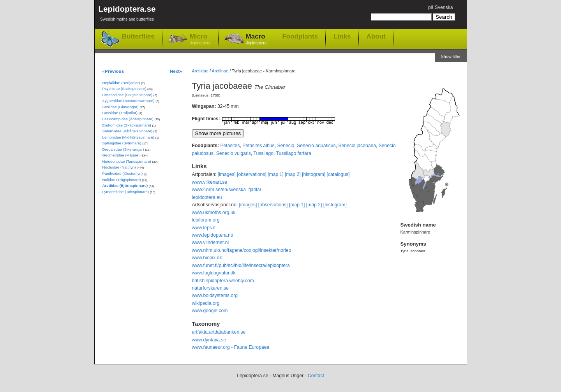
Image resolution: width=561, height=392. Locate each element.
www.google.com (210, 311)
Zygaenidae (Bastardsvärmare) (129, 101)
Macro (256, 40)
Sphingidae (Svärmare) (122, 143)
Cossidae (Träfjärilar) (120, 113)
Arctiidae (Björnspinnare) (125, 185)
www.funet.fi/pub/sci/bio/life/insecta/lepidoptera (241, 265)
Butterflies (138, 36)
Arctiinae (220, 71)
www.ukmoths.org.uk (214, 213)
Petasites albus (258, 146)
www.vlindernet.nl (211, 243)
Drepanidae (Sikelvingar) (123, 149)
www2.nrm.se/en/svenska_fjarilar (227, 190)
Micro (200, 40)
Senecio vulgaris (234, 153)
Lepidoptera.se (127, 15)
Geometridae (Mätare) (121, 155)
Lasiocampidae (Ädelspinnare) (128, 119)
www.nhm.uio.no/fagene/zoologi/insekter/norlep (242, 250)
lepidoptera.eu (207, 197)
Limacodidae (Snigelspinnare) (128, 95)
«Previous (113, 71)
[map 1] (276, 174)
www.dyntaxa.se (209, 340)
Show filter (451, 56)
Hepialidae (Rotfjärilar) (121, 83)
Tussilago (263, 153)
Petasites (230, 146)
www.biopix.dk (207, 258)
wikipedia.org (206, 303)
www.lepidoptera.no (213, 235)
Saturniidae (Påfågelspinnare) (128, 131)
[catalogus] (338, 174)
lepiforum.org (206, 220)
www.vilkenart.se (210, 182)
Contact (316, 376)
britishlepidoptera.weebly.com (223, 281)
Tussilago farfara (294, 153)
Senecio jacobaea (357, 146)
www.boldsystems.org (215, 295)
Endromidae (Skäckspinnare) (127, 125)
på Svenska (441, 7)
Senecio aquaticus (316, 146)
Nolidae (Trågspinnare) (122, 180)
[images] (227, 174)
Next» (176, 71)
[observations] (252, 174)
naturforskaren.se (211, 288)
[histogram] (314, 174)
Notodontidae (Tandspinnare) (127, 161)
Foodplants (300, 36)
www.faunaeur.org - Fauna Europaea (231, 347)
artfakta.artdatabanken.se (219, 332)
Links (342, 36)
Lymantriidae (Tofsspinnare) (126, 192)
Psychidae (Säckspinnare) (124, 89)
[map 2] (293, 174)
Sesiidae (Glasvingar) (121, 107)
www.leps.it (204, 228)
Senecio (286, 146)
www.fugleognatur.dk (214, 273)
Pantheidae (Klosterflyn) (123, 173)
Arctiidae (200, 71)
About (376, 36)
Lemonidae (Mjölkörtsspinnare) (128, 137)
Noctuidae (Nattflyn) (119, 167)
